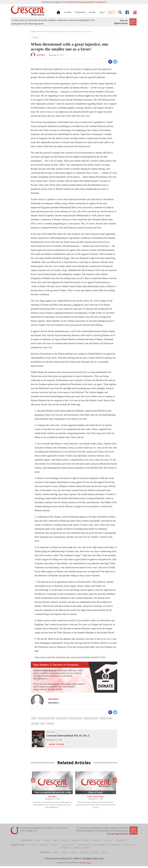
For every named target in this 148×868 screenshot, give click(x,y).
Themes (105, 854)
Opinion (55, 847)
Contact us (108, 842)
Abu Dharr (52, 798)
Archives (47, 842)
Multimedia (84, 854)
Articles (55, 854)
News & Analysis (68, 847)
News (56, 842)
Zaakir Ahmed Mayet (96, 798)
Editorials (44, 847)
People (95, 854)
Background (65, 850)
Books (65, 854)
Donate (86, 842)
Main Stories (32, 847)
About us (97, 842)
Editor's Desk (130, 847)
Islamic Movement (101, 847)
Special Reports (84, 847)
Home (37, 842)
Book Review (116, 847)
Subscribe (76, 842)
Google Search (122, 842)
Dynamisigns (86, 864)
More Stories (56, 746)
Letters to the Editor (81, 850)
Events (74, 854)
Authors (65, 842)
